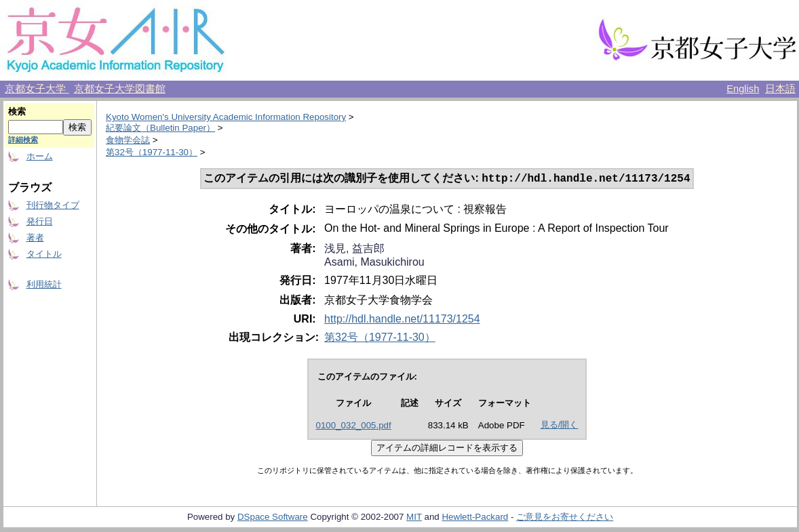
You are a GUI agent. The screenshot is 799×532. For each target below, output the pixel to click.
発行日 (40, 221)
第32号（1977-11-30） (152, 152)
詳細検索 (23, 140)
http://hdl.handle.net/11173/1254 (402, 320)
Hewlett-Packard (475, 518)
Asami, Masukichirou (374, 263)
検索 (17, 111)
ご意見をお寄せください (565, 518)
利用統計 (44, 284)
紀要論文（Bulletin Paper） (160, 128)
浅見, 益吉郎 (354, 250)
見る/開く (560, 426)
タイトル (44, 254)
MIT (414, 518)
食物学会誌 (128, 140)
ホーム (40, 156)
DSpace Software (273, 518)
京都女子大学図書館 (120, 89)
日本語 (780, 89)
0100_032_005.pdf (354, 427)
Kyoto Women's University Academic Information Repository (226, 117)
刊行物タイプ (53, 205)
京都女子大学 (37, 89)
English (743, 89)
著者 (35, 238)
